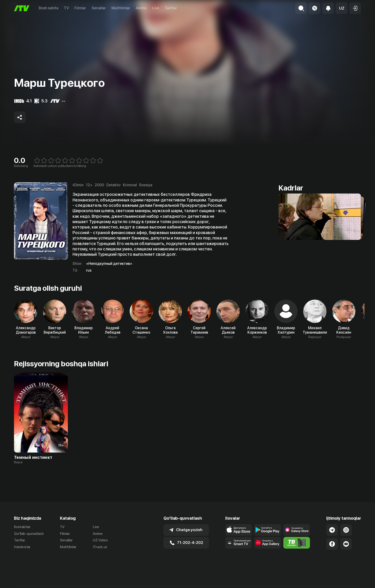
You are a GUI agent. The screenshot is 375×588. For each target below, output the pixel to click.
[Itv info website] (297, 543)
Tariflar (171, 8)
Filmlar (80, 8)
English (356, 583)
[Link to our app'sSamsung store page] (297, 530)
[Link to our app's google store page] (268, 530)
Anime (141, 8)
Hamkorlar (22, 547)
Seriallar (99, 8)
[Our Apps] (239, 543)
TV (66, 8)
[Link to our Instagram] (346, 530)
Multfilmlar (121, 8)
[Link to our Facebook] (332, 544)
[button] (342, 8)
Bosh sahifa (49, 8)
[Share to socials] (20, 117)
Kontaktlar (22, 527)
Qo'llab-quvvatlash (29, 534)
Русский (338, 583)
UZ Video (100, 540)
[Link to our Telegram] (332, 530)
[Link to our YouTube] (346, 544)
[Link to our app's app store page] (239, 530)
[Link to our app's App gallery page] (268, 543)
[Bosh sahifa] (22, 8)
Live (156, 8)
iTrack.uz (100, 547)
